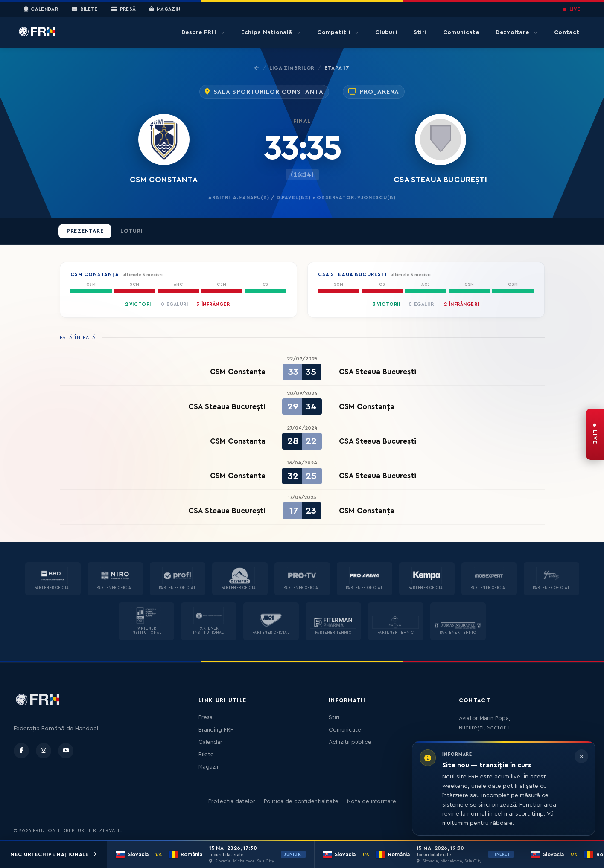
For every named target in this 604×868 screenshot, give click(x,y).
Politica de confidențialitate (301, 801)
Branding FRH (216, 730)
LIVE (572, 9)
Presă (124, 9)
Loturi (132, 231)
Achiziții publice (350, 742)
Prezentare (85, 231)
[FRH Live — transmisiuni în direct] (595, 434)
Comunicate (461, 32)
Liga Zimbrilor (292, 68)
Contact (567, 32)
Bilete (85, 9)
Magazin (165, 9)
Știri (420, 32)
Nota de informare (372, 801)
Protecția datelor (232, 801)
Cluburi (386, 32)
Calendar (41, 9)
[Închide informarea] (581, 756)
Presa (206, 717)
